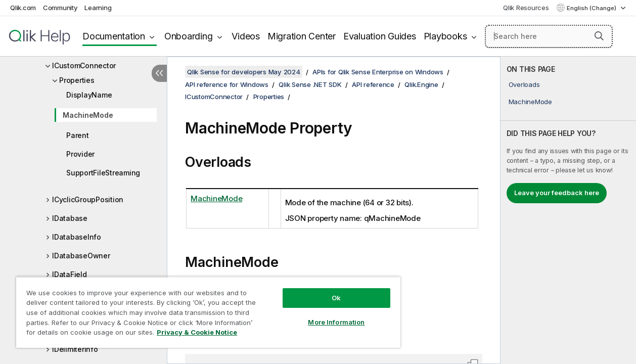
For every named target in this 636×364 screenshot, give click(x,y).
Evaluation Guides (380, 36)
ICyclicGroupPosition (88, 199)
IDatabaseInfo (77, 237)
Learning (98, 8)
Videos (246, 36)
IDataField (70, 274)
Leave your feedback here (557, 193)
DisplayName (89, 95)
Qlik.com (23, 8)
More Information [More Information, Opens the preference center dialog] (336, 322)
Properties (77, 80)
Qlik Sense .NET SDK (310, 84)
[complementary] (568, 210)
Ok (336, 298)
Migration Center (302, 36)
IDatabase (70, 218)
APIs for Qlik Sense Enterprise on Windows (378, 72)
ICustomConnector (84, 65)
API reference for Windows (227, 84)
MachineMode (88, 115)
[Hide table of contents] (159, 73)
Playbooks (445, 36)
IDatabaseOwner (81, 256)
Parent (78, 135)
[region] (208, 312)
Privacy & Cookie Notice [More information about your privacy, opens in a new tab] (197, 332)
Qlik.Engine (421, 84)
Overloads (524, 84)
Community (60, 8)
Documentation (114, 36)
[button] (599, 36)
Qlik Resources (526, 8)
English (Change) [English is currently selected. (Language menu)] (592, 8)
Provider (80, 154)
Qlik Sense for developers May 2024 (244, 72)
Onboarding (189, 36)
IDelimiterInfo (75, 349)
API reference (373, 84)
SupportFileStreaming (103, 173)
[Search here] (549, 36)
